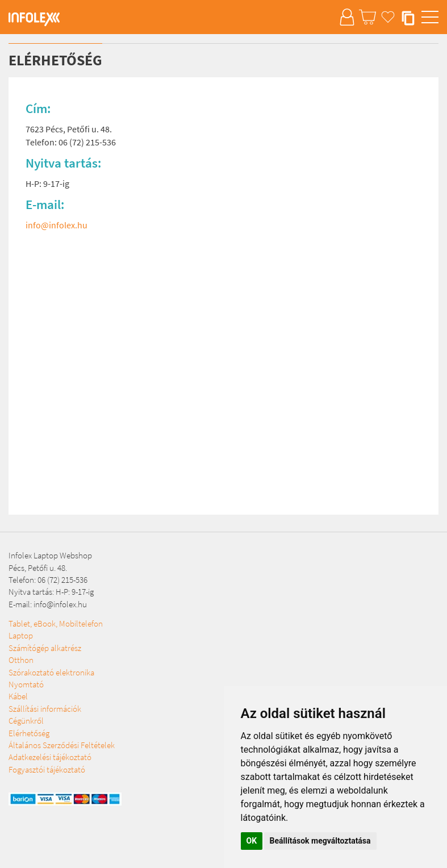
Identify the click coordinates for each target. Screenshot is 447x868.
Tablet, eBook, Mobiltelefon (56, 623)
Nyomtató (26, 684)
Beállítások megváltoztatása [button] (320, 841)
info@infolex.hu (57, 225)
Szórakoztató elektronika (51, 672)
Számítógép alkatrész (45, 648)
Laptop (21, 635)
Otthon (21, 660)
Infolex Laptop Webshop (50, 555)
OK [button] (252, 841)
